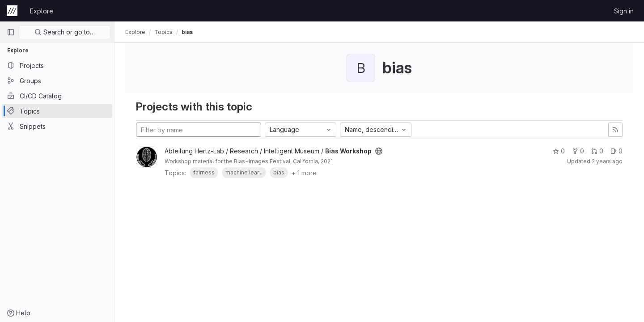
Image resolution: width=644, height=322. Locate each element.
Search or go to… (65, 32)
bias (187, 32)
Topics (163, 32)
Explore (42, 11)
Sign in (624, 11)
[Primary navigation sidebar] (11, 32)
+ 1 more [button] (304, 173)
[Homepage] (12, 11)
